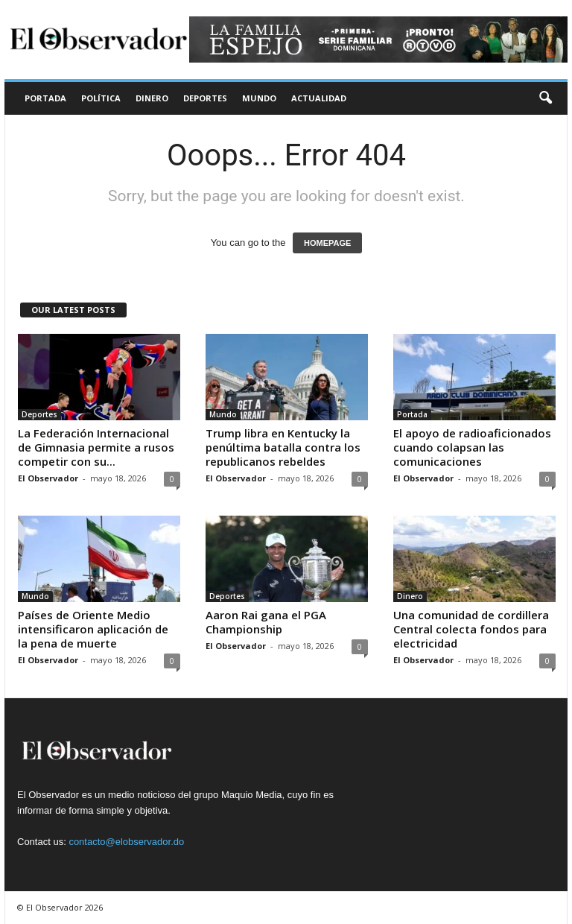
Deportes (205, 98)
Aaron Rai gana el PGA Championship (266, 622)
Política (101, 98)
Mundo (259, 98)
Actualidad (319, 98)
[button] (545, 98)
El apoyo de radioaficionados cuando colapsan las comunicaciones (472, 447)
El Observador (48, 478)
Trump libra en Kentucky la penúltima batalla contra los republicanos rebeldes (283, 447)
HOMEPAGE (327, 243)
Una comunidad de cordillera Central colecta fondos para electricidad (471, 629)
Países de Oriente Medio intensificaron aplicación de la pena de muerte (93, 629)
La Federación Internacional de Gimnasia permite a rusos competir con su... (96, 447)
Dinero (152, 98)
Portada (45, 98)
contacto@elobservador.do (126, 842)
